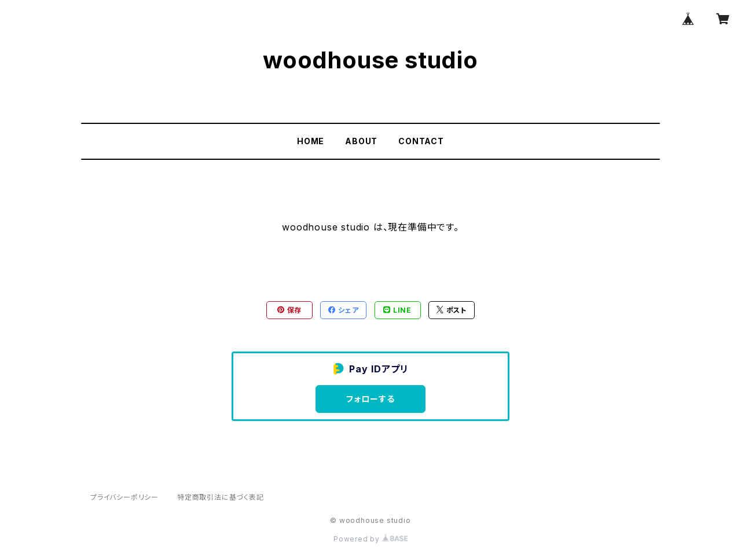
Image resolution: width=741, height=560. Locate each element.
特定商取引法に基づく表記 (221, 497)
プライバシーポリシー (124, 497)
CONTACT (421, 141)
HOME (311, 141)
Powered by (370, 539)
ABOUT (361, 141)
